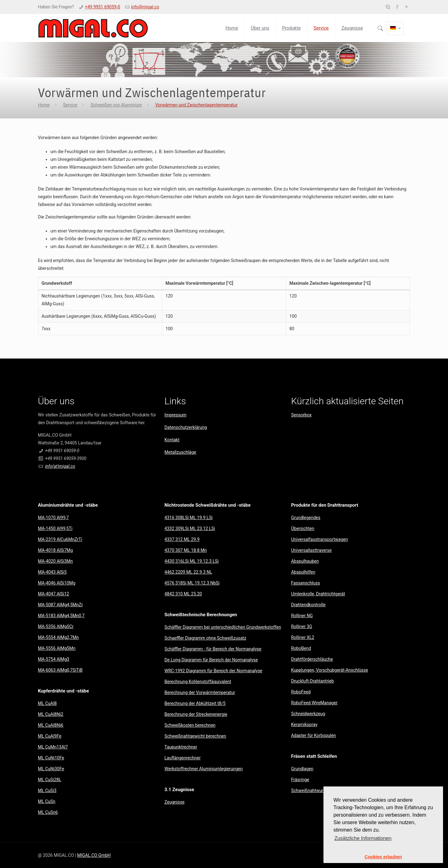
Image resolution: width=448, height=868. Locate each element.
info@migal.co (145, 7)
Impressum (175, 415)
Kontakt (172, 440)
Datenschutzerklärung (186, 427)
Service (70, 105)
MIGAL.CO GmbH (94, 855)
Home (44, 105)
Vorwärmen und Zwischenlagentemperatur (196, 105)
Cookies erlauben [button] (383, 857)
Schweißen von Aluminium (116, 105)
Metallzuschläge (180, 452)
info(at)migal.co (60, 466)
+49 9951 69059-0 (103, 7)
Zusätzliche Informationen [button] (363, 838)
